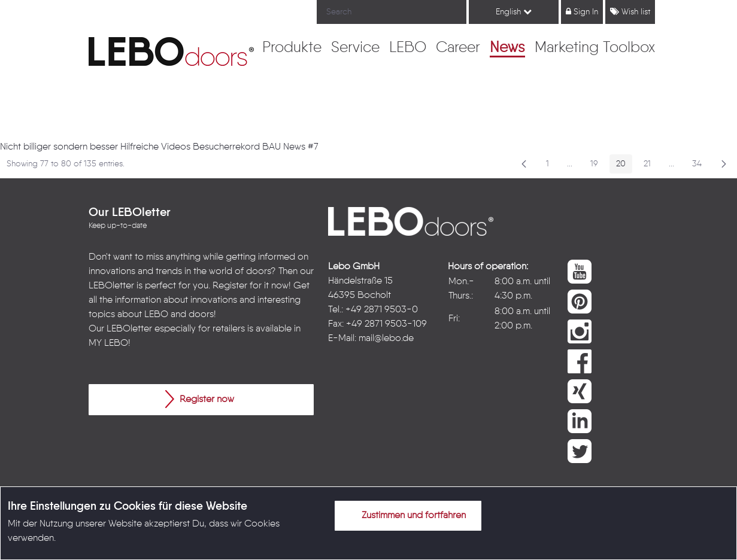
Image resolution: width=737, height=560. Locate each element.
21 (650, 166)
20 (624, 166)
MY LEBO (108, 343)
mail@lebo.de (386, 339)
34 (700, 166)
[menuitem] (292, 48)
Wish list (630, 12)
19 (598, 166)
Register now (200, 399)
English (514, 12)
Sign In (582, 12)
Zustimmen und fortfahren (407, 515)
